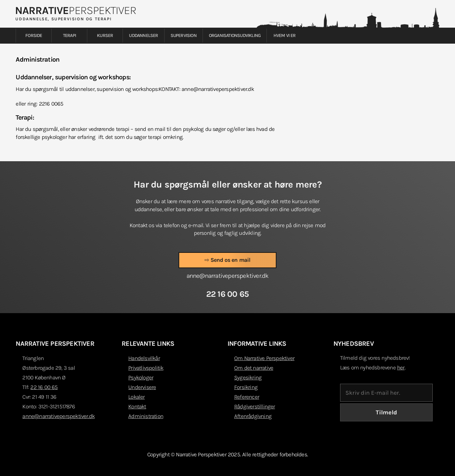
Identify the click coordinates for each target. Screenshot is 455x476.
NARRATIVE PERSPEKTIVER (55, 344)
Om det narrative (254, 368)
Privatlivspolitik (146, 368)
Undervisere (142, 387)
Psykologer (141, 377)
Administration (146, 416)
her (401, 367)
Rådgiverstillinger (255, 406)
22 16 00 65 (44, 387)
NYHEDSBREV (354, 344)
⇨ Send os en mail (227, 260)
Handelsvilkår (144, 358)
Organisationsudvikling (235, 35)
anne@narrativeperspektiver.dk (58, 416)
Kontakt (137, 406)
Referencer (247, 397)
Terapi (69, 35)
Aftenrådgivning (253, 416)
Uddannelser (143, 35)
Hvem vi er (285, 35)
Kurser (105, 35)
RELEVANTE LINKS (148, 344)
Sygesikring (248, 377)
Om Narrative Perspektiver (264, 358)
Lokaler (136, 397)
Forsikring (246, 387)
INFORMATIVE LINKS (257, 344)
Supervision (184, 35)
